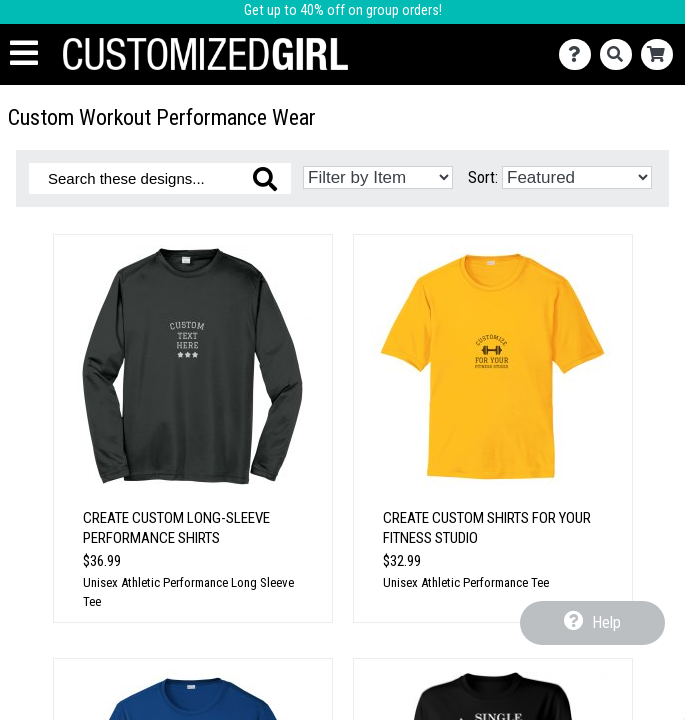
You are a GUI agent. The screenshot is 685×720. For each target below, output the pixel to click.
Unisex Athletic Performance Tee (466, 582)
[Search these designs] (160, 178)
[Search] (620, 54)
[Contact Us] (579, 54)
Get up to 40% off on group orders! (343, 10)
